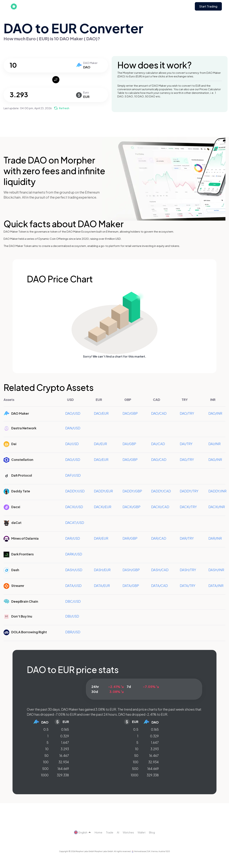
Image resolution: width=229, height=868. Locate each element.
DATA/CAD (159, 586)
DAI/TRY (186, 444)
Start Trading (208, 6)
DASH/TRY (188, 570)
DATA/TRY (188, 586)
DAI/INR (215, 444)
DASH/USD (74, 570)
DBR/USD (73, 632)
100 (46, 762)
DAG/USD (73, 460)
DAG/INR (215, 460)
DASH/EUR (102, 570)
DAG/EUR (101, 460)
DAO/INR (215, 413)
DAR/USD (73, 538)
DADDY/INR (217, 491)
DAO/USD (73, 413)
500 (45, 769)
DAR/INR (215, 538)
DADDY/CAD (161, 491)
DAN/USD (73, 428)
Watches (128, 832)
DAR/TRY (187, 538)
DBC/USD (73, 601)
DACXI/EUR (103, 507)
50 (46, 755)
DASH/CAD (160, 570)
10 (47, 749)
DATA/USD (73, 586)
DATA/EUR (102, 586)
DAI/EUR (100, 444)
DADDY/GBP (132, 491)
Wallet (142, 832)
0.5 (46, 729)
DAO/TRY (187, 413)
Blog (152, 832)
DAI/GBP (129, 444)
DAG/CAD (159, 460)
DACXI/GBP (131, 507)
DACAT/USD (75, 523)
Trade (110, 832)
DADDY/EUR (103, 491)
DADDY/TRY (189, 491)
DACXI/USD (74, 507)
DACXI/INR (217, 507)
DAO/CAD (159, 413)
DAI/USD (72, 444)
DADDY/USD (75, 491)
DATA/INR (216, 586)
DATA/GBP (131, 586)
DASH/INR (216, 570)
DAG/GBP (130, 460)
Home (98, 832)
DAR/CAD (159, 538)
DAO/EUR (101, 413)
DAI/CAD (158, 444)
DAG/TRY (187, 460)
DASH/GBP (131, 570)
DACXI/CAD (160, 507)
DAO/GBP (130, 413)
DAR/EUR (101, 538)
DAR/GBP (130, 538)
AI (118, 832)
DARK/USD (74, 554)
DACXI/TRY (188, 507)
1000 (45, 775)
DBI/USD (72, 616)
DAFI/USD (73, 475)
